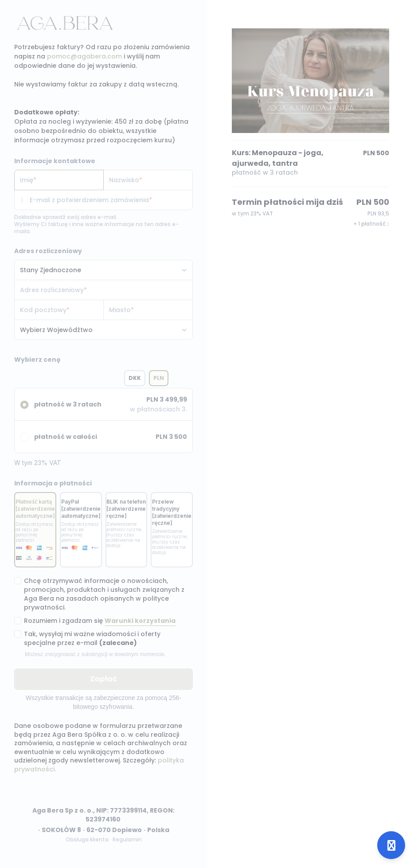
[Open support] (391, 845)
